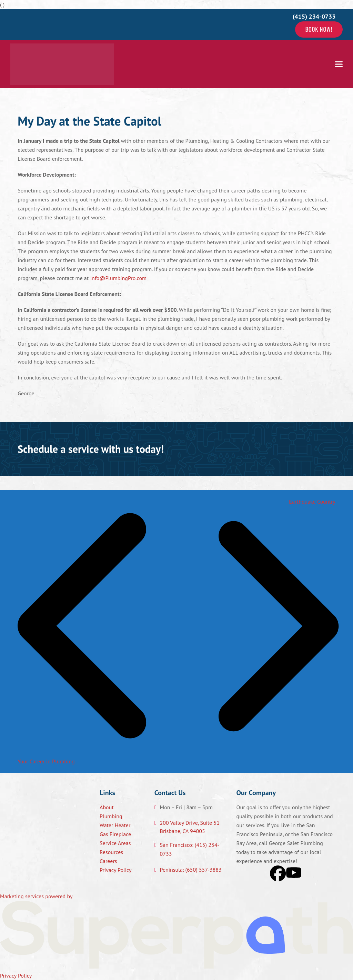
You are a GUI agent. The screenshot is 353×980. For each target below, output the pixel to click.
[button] (339, 64)
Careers (108, 861)
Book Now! (319, 29)
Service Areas (115, 843)
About (107, 807)
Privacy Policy (115, 870)
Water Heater (115, 825)
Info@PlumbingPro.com (118, 278)
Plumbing (111, 816)
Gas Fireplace (115, 834)
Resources (111, 852)
